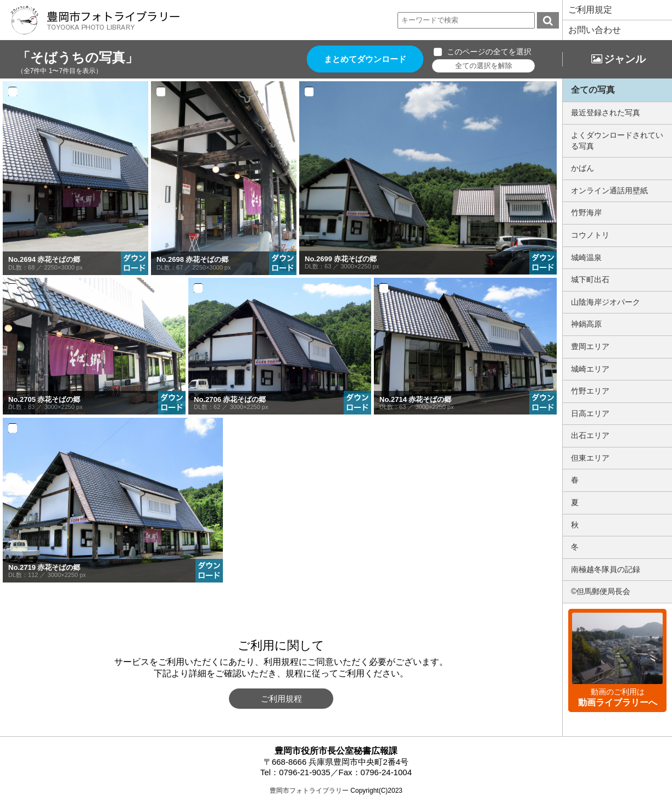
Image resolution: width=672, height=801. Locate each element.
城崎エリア (590, 369)
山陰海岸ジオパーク (606, 302)
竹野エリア (590, 391)
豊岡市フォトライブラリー (309, 791)
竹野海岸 (586, 212)
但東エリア (590, 458)
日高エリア (590, 413)
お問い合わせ (595, 30)
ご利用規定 (590, 10)
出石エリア (590, 435)
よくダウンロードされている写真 (617, 141)
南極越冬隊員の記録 (606, 569)
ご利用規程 (281, 699)
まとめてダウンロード (366, 59)
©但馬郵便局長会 (601, 591)
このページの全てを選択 (490, 52)
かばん (583, 168)
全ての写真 (593, 90)
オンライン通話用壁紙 (609, 191)
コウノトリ (590, 235)
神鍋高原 (586, 324)
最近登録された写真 (606, 113)
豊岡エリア (590, 346)
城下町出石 (590, 279)
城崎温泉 (586, 257)
